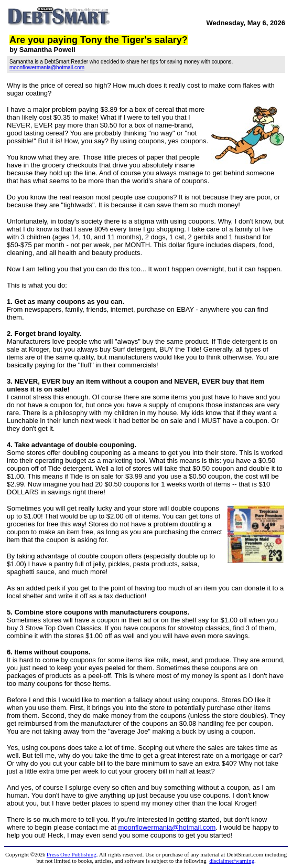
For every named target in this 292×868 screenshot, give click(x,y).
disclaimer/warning (232, 861)
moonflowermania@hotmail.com (47, 67)
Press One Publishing (72, 854)
